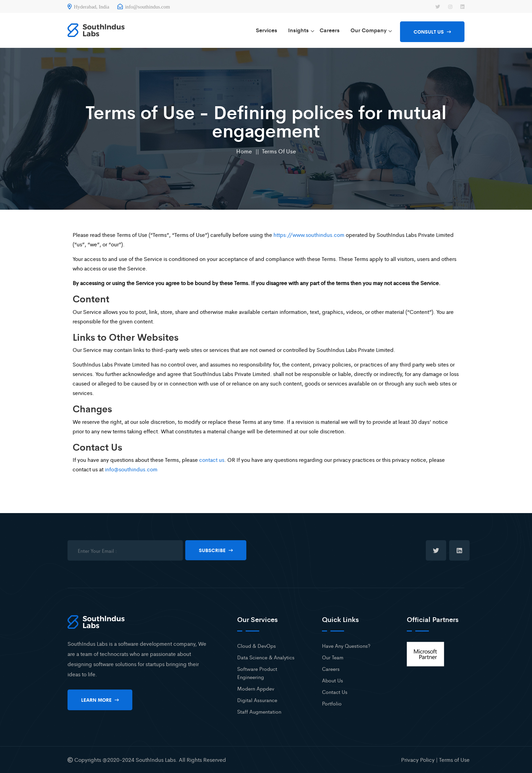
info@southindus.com (144, 7)
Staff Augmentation (259, 711)
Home (244, 151)
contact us (212, 460)
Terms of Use (279, 151)
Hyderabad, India (88, 7)
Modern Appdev (256, 688)
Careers (330, 30)
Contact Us (335, 692)
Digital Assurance (257, 700)
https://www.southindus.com (309, 235)
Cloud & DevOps (256, 646)
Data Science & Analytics (266, 657)
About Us (332, 680)
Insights (298, 30)
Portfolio (332, 703)
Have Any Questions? (346, 646)
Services (267, 30)
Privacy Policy (418, 760)
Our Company (368, 30)
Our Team (333, 657)
